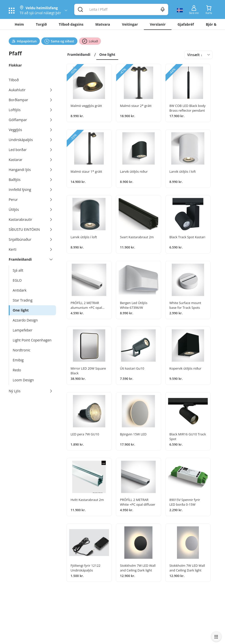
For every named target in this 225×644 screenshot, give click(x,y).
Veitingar (130, 24)
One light (107, 54)
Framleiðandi (79, 54)
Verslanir (158, 24)
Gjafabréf (186, 24)
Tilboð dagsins (71, 24)
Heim (19, 24)
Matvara (103, 24)
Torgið (41, 24)
